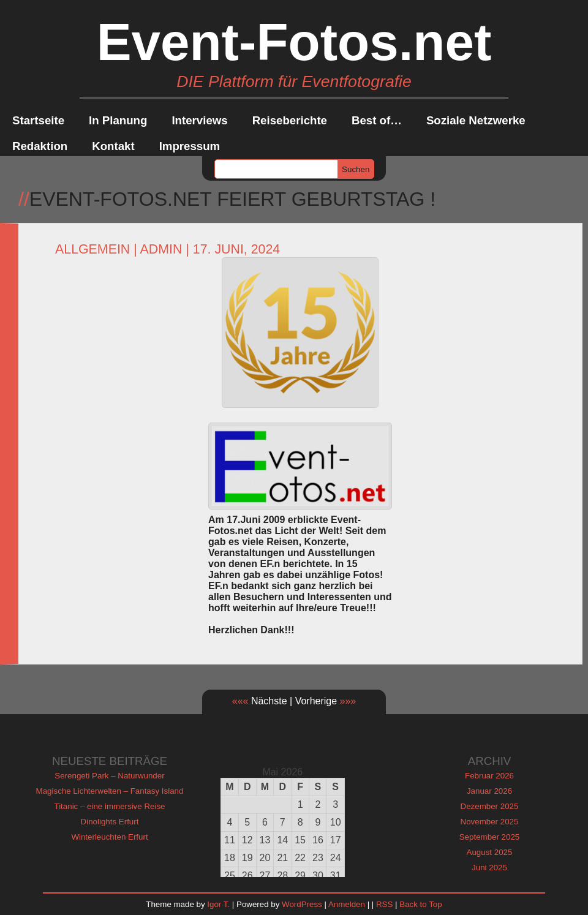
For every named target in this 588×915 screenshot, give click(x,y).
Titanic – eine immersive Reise (110, 806)
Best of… (377, 120)
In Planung (118, 120)
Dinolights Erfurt (110, 822)
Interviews (199, 120)
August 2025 (490, 852)
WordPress (302, 904)
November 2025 (490, 822)
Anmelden (347, 904)
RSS (384, 904)
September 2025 (490, 837)
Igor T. (218, 904)
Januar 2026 (489, 791)
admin (161, 249)
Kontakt (113, 146)
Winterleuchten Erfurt (109, 837)
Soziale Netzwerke (476, 120)
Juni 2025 (489, 868)
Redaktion (40, 146)
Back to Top (420, 904)
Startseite (38, 120)
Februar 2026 (489, 776)
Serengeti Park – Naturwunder (109, 776)
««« (240, 701)
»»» (348, 701)
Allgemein (92, 249)
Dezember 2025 (490, 806)
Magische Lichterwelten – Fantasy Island (110, 791)
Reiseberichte (290, 120)
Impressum (190, 146)
